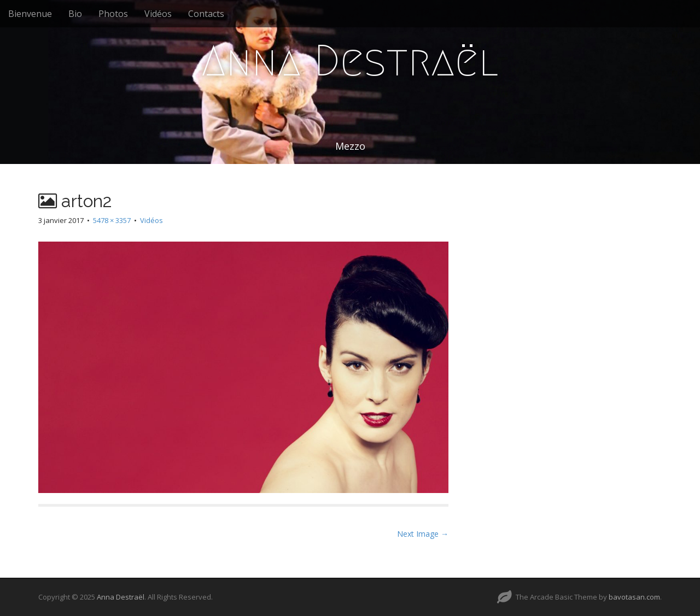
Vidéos (158, 14)
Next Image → (423, 534)
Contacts (206, 14)
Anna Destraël (350, 61)
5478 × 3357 (112, 220)
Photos (113, 14)
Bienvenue (30, 14)
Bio (75, 14)
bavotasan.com (634, 597)
